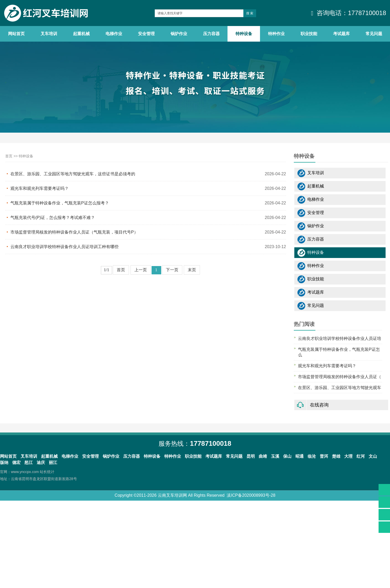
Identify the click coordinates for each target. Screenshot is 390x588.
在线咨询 (319, 405)
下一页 (172, 270)
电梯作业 (316, 199)
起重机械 (316, 186)
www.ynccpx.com (25, 472)
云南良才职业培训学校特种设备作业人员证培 (340, 338)
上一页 (141, 270)
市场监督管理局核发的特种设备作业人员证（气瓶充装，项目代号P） (74, 232)
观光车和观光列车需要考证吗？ (40, 188)
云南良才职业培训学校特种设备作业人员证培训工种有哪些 (64, 247)
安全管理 (316, 213)
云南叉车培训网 (172, 495)
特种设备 (26, 156)
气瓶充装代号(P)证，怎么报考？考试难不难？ (53, 218)
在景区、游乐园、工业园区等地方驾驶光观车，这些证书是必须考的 (73, 174)
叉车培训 (316, 173)
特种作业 (316, 266)
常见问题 (316, 305)
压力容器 (316, 239)
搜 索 (250, 13)
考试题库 (316, 292)
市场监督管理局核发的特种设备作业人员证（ (340, 377)
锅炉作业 (316, 226)
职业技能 (316, 279)
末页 (192, 270)
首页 (9, 156)
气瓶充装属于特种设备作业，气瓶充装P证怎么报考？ (60, 203)
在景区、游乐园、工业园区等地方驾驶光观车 (340, 388)
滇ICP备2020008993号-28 (251, 495)
